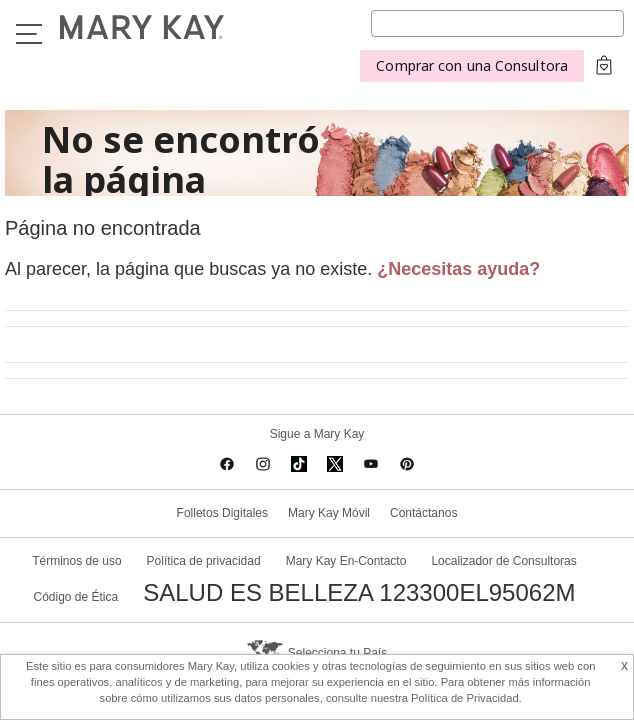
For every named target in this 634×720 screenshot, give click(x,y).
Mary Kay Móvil (329, 513)
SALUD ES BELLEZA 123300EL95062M (359, 593)
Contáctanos (423, 513)
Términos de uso (76, 561)
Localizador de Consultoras (503, 561)
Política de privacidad (204, 561)
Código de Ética (75, 597)
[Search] (497, 23)
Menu (29, 34)
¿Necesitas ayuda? (458, 269)
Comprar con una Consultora (472, 65)
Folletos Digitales (222, 513)
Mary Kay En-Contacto (346, 561)
